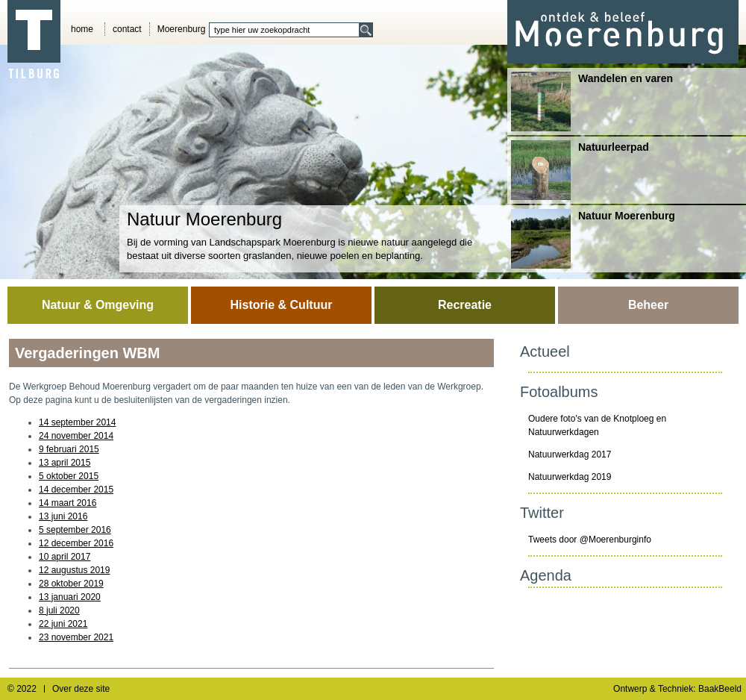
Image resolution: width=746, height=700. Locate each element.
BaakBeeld (720, 689)
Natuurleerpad (580, 170)
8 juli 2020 (59, 610)
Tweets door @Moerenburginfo (590, 540)
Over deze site (81, 689)
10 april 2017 (65, 557)
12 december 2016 (76, 543)
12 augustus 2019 (74, 570)
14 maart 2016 (68, 503)
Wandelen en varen (592, 101)
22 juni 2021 (63, 624)
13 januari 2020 (70, 597)
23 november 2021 (76, 637)
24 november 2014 (76, 436)
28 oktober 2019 (71, 584)
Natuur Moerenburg (593, 239)
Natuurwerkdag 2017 (570, 454)
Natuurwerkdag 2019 (570, 477)
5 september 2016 (75, 530)
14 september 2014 (77, 422)
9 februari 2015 (69, 449)
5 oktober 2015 (69, 476)
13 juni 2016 (63, 516)
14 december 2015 (76, 490)
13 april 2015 (65, 463)
